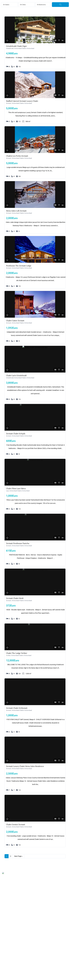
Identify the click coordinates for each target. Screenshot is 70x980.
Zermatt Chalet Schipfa (16, 434)
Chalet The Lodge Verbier (17, 653)
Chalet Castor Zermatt (15, 321)
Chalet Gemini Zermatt (16, 824)
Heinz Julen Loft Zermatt (16, 211)
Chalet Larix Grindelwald (16, 375)
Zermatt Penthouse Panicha (18, 543)
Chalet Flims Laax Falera (16, 488)
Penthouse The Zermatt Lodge (19, 266)
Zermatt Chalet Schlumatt (17, 708)
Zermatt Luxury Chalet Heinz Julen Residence (25, 766)
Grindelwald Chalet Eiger (17, 46)
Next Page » (18, 856)
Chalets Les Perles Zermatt (17, 156)
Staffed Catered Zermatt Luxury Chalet (22, 101)
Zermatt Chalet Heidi (15, 598)
